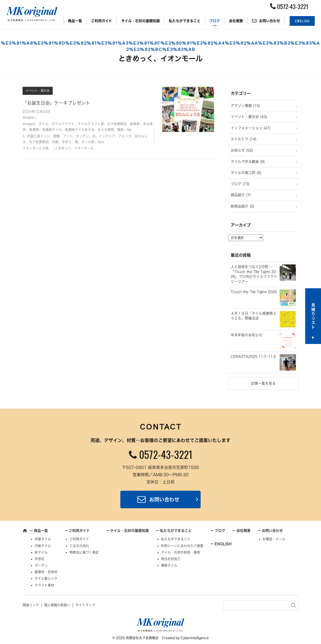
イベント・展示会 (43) (249, 117)
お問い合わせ (270, 21)
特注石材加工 (171, 559)
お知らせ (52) (242, 150)
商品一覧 (75, 21)
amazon (29, 117)
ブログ (215, 21)
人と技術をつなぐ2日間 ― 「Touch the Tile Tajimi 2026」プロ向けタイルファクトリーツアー (254, 274)
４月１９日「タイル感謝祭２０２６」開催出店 (254, 316)
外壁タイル (43, 539)
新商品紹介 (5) (243, 206)
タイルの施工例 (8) (246, 173)
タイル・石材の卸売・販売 (181, 552)
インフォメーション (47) (251, 128)
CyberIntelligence (195, 638)
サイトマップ (85, 605)
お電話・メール (274, 539)
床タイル (41, 552)
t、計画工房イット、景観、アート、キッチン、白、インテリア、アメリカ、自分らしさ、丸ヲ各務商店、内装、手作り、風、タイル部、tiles (85, 139)
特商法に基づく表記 (84, 552)
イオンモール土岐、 (37, 148)
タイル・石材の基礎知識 (140, 21)
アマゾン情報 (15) (245, 106)
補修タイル (169, 565)
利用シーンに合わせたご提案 (182, 546)
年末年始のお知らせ (247, 335)
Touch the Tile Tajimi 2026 (254, 292)
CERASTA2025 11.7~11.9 (253, 356)
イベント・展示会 (38, 91)
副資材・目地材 (46, 572)
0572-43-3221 (166, 454)
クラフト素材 (44, 585)
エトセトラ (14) (244, 139)
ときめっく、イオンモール (74, 148)
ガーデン (41, 565)
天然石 (39, 559)
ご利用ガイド (102, 21)
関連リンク (31, 605)
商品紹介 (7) (241, 195)
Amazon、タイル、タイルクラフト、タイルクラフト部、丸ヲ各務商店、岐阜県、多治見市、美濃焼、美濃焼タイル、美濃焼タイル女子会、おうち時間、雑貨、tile (88, 127)
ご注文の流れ (79, 546)
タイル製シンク (46, 578)
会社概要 (236, 21)
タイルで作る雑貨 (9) (248, 162)
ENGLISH (302, 21)
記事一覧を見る (263, 383)
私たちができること (185, 21)
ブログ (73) (240, 184)
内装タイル (43, 546)
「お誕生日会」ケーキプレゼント (56, 103)
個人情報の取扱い (57, 605)
